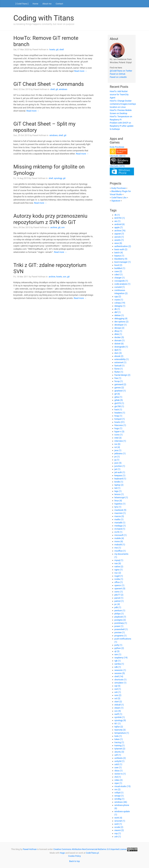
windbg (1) (119, 799)
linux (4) (118, 501)
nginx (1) (119, 570)
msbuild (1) (120, 545)
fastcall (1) (119, 366)
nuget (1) (119, 576)
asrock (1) (119, 237)
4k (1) (117, 215)
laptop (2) (119, 485)
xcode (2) (119, 827)
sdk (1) (118, 667)
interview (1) (120, 441)
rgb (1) (118, 661)
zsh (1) (118, 837)
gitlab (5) (119, 400)
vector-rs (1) (120, 774)
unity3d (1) (119, 761)
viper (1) (118, 783)
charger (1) (120, 278)
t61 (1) (118, 724)
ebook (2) (119, 356)
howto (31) (119, 422)
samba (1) (119, 664)
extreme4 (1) (120, 362)
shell (62, 49)
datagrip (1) (120, 306)
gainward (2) (120, 384)
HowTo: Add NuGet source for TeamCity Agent (119, 94)
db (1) (117, 309)
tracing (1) (119, 742)
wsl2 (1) (118, 824)
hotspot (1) (120, 419)
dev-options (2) (121, 322)
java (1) (118, 450)
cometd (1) (120, 287)
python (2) (119, 648)
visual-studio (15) (122, 786)
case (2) (118, 271)
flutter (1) (119, 372)
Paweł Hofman (30, 849)
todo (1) (118, 736)
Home (35, 4)
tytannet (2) (120, 749)
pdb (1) (118, 607)
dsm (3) (118, 353)
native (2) (119, 567)
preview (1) (120, 632)
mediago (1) (120, 526)
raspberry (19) (121, 658)
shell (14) (119, 676)
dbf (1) (118, 312)
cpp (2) (118, 296)
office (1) (119, 582)
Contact (59, 4)
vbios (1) (119, 771)
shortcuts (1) (120, 680)
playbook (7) (120, 617)
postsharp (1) (121, 623)
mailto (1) (119, 519)
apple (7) (119, 227)
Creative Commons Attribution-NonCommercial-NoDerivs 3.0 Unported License (90, 849)
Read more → (81, 71)
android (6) (120, 224)
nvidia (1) (119, 579)
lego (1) (118, 491)
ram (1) (118, 654)
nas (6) (118, 563)
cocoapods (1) (121, 281)
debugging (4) (121, 318)
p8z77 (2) (119, 595)
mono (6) (119, 541)
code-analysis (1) (122, 284)
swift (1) (118, 714)
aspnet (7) (119, 234)
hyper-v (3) (119, 431)
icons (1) (119, 435)
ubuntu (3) (119, 752)
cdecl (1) (119, 275)
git (57, 49)
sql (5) (117, 686)
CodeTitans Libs (119, 198)
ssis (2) (118, 695)
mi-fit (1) (118, 532)
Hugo (62, 853)
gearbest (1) (120, 391)
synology (58, 178)
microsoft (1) (120, 535)
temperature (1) (122, 733)
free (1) (118, 378)
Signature (116, 201)
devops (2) (119, 328)
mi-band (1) (120, 529)
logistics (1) (120, 504)
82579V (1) (120, 218)
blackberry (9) (121, 259)
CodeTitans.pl (92, 853)
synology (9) (120, 720)
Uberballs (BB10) (118, 156)
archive (54, 227)
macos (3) (119, 516)
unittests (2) (120, 758)
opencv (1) (119, 585)
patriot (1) (119, 601)
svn (63, 227)
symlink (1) (120, 717)
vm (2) (117, 789)
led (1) (117, 488)
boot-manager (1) (123, 262)
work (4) (118, 818)
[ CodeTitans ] (22, 4)
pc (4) (117, 604)
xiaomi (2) (119, 830)
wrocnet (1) (120, 821)
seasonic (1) (120, 670)
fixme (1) (119, 369)
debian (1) (119, 315)
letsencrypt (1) (121, 497)
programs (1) (120, 636)
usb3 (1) (118, 764)
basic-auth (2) (121, 249)
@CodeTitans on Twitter (121, 71)
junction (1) (120, 466)
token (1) (119, 739)
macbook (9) (120, 510)
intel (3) (118, 438)
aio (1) (117, 221)
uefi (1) (118, 755)
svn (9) (118, 711)
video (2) (119, 780)
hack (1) (118, 410)
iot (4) (117, 447)
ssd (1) (118, 689)
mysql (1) (119, 560)
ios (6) (117, 444)
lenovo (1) (119, 494)
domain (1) (119, 340)
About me (47, 4)
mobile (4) (119, 538)
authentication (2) (123, 246)
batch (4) (119, 253)
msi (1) (118, 548)
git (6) (117, 394)
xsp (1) (118, 833)
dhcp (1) (118, 331)
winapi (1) (119, 796)
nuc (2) (118, 573)
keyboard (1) (120, 479)
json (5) (118, 463)
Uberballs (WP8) (117, 166)
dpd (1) (118, 350)
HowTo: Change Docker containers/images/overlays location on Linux (123, 104)
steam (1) (119, 708)
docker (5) (119, 337)
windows (63, 89)
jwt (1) (117, 469)
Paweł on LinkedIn (118, 77)
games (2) (119, 388)
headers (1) (120, 413)
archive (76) (120, 231)
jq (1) (117, 460)
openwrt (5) (120, 588)
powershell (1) (121, 629)
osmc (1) (119, 592)
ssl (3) (117, 698)
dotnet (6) (119, 344)
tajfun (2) (119, 727)
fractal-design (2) (122, 375)
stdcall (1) (119, 705)
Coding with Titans (44, 18)
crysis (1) (119, 300)
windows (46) (121, 802)
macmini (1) (120, 513)
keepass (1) (120, 475)
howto (52, 49)
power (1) (119, 626)
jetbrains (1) (120, 453)
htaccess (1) (120, 425)
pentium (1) (120, 610)
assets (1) (119, 240)
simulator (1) (120, 683)
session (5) (120, 673)
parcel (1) (119, 598)
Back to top (75, 861)
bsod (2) (118, 265)
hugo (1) (118, 428)
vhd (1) (118, 777)
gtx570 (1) (119, 403)
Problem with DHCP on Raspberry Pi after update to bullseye (122, 126)
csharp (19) (120, 303)
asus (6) (118, 243)
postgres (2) (120, 620)
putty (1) (118, 645)
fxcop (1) (119, 381)
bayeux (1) (119, 256)
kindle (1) (119, 482)
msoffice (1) (120, 551)
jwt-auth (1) (120, 472)
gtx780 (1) (119, 406)
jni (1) (117, 457)
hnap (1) (118, 416)
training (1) (119, 745)
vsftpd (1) (119, 793)
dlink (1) (118, 334)
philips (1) (119, 614)
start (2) (118, 702)
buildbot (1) (120, 268)
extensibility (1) (122, 359)
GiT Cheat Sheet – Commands (49, 84)
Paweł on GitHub (118, 74)
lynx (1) (118, 507)
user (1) (118, 767)
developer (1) (121, 325)
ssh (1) (118, 692)
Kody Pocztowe (117, 147)
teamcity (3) (120, 730)
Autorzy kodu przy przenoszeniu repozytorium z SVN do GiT (50, 219)
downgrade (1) (121, 347)
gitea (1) (118, 397)
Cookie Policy (74, 856)
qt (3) (117, 651)
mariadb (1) (120, 523)
